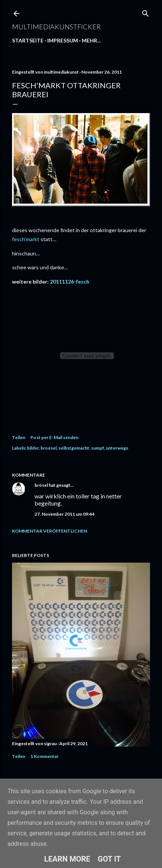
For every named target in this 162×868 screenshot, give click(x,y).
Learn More (67, 859)
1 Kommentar (44, 756)
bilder (33, 448)
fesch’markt (26, 239)
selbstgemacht (74, 448)
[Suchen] (145, 12)
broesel (49, 448)
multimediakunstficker (56, 27)
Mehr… (91, 40)
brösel (41, 485)
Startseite (28, 40)
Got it (109, 859)
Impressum (63, 40)
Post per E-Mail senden (54, 437)
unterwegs (117, 448)
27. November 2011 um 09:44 (64, 514)
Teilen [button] (19, 437)
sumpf (97, 448)
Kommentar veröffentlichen (49, 531)
